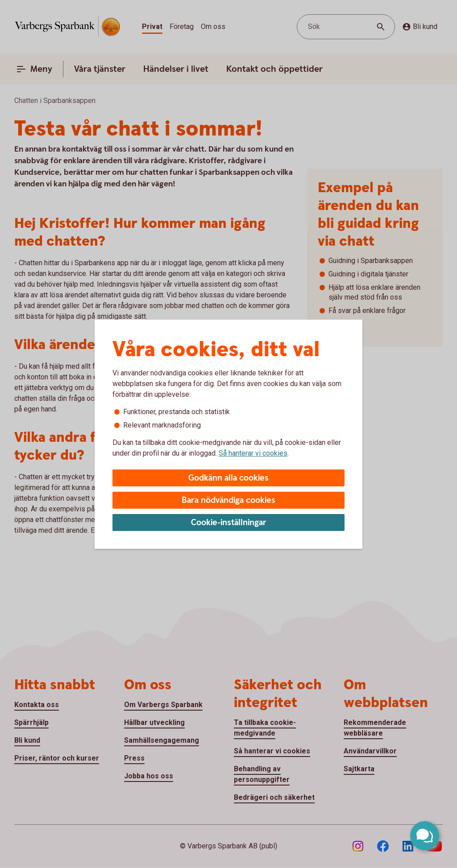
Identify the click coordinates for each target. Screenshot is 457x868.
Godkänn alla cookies (228, 478)
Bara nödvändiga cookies (228, 500)
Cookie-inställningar (229, 523)
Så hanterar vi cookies (253, 453)
